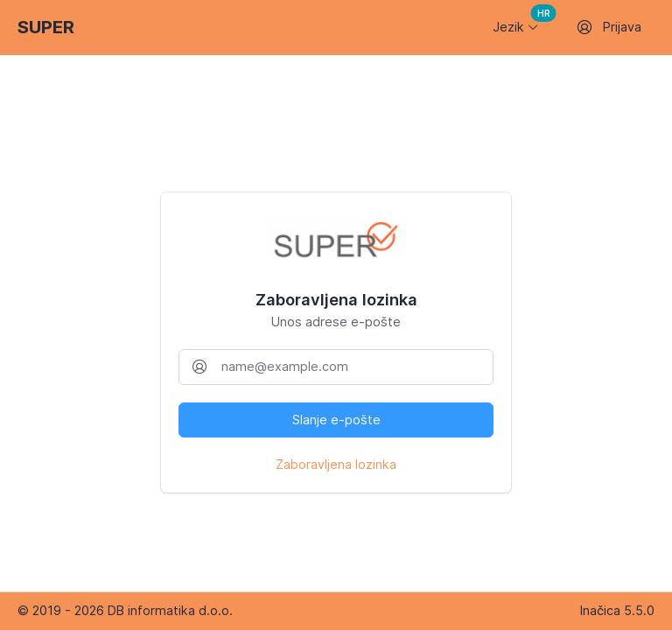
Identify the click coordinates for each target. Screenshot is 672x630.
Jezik (521, 21)
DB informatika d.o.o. (170, 610)
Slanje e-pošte (336, 420)
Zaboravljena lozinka (336, 464)
